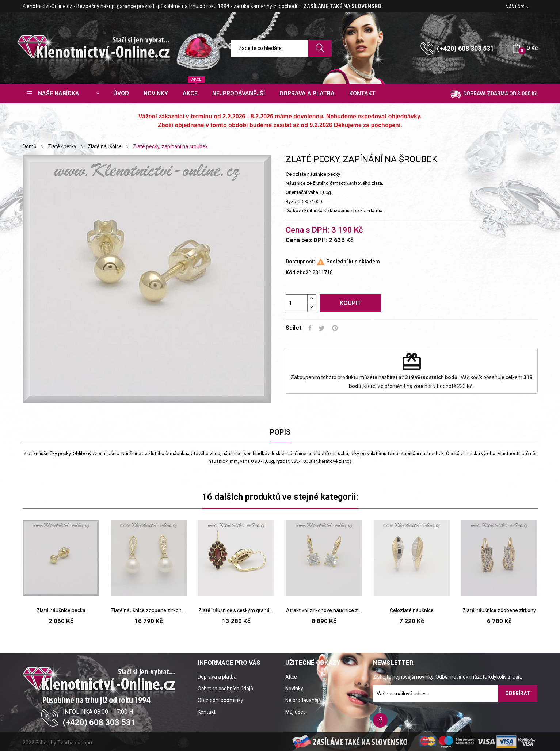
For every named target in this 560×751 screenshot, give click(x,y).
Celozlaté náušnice (412, 610)
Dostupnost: (300, 262)
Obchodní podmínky (220, 700)
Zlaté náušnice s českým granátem (236, 610)
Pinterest (335, 328)
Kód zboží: (298, 272)
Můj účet (295, 712)
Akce (291, 677)
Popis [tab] (280, 432)
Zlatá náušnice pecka (61, 610)
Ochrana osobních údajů (225, 689)
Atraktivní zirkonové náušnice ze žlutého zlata (324, 610)
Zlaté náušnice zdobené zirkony (499, 610)
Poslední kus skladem (353, 262)
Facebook (380, 720)
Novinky (294, 689)
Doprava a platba (217, 677)
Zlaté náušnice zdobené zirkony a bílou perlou (149, 610)
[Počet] (297, 303)
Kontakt (207, 712)
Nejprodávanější (304, 700)
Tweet (322, 328)
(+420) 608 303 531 (465, 48)
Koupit (351, 303)
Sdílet (310, 328)
